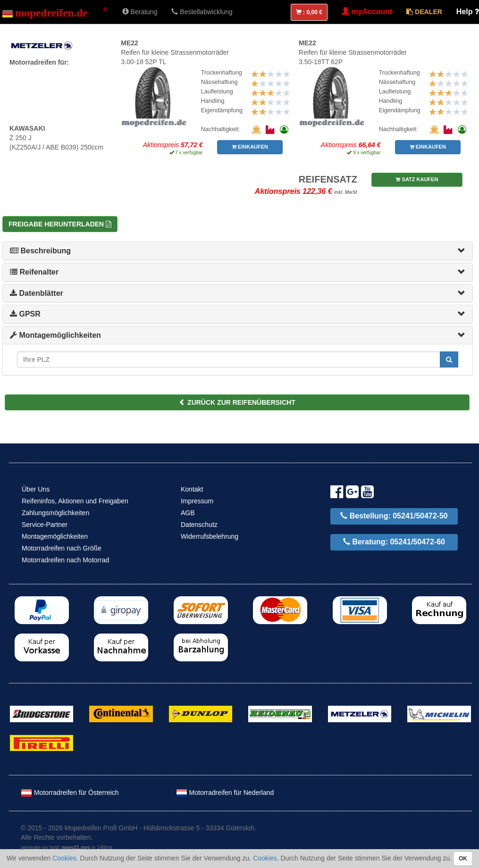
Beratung (140, 12)
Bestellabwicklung (202, 12)
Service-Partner (45, 525)
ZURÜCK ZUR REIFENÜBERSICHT (237, 402)
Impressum (197, 501)
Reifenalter (34, 272)
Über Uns (36, 489)
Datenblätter (37, 293)
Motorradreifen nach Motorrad (65, 560)
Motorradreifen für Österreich (70, 793)
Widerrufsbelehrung (210, 536)
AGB (188, 513)
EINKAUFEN (250, 147)
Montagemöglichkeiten (55, 335)
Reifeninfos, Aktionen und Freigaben (75, 501)
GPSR (25, 314)
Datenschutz (199, 525)
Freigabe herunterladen (60, 224)
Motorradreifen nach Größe (62, 548)
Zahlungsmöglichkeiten (55, 513)
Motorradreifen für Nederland (225, 793)
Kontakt (192, 489)
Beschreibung (40, 251)
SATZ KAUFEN (417, 179)
